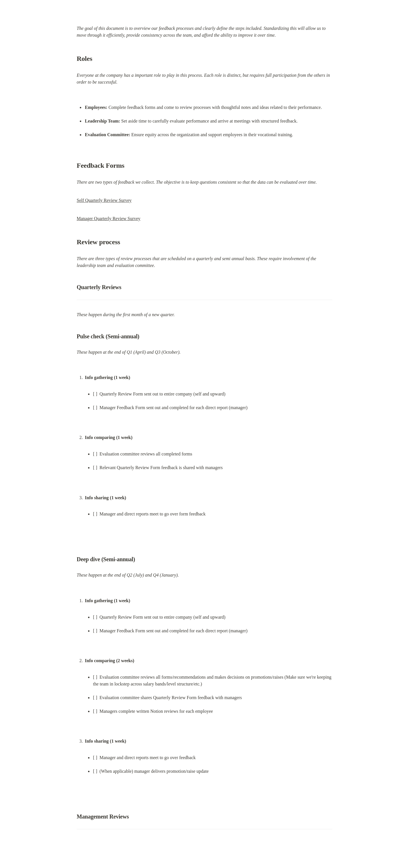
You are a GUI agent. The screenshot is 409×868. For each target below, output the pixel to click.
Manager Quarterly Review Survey (108, 218)
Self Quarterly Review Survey (104, 200)
